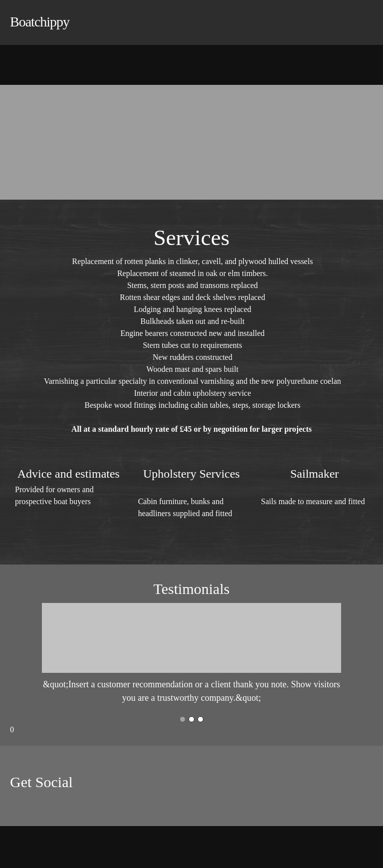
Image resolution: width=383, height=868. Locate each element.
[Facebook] (17, 806)
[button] (191, 654)
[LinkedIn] (47, 806)
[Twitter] (32, 806)
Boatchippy (40, 22)
